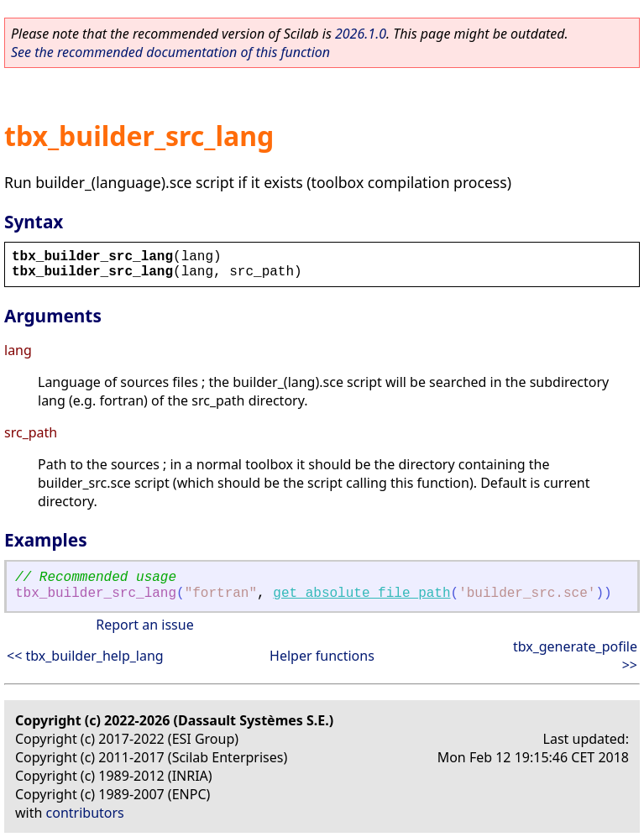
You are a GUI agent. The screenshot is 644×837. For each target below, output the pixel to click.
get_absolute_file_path (361, 594)
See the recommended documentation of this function (170, 52)
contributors (85, 813)
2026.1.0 (361, 34)
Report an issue (144, 625)
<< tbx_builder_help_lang (85, 656)
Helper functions (322, 656)
